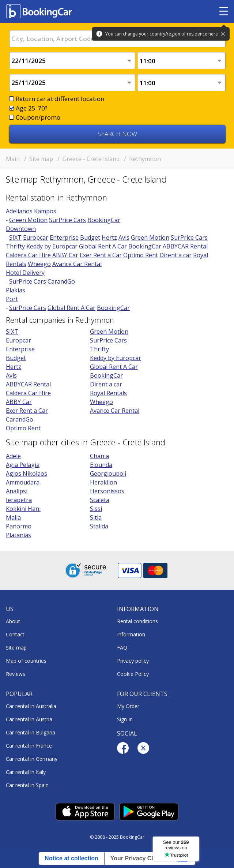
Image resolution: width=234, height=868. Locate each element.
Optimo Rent (141, 255)
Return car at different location (60, 99)
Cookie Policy (133, 674)
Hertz (109, 237)
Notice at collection (71, 858)
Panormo (19, 526)
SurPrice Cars (67, 220)
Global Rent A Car (103, 246)
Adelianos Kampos (31, 211)
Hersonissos (107, 491)
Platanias (18, 535)
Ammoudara (23, 482)
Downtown (21, 229)
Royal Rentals (108, 393)
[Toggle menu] (224, 11)
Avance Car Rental (77, 264)
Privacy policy (133, 661)
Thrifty (15, 246)
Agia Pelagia (23, 465)
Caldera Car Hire (28, 255)
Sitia (96, 517)
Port (12, 299)
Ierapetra (19, 500)
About (13, 621)
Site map (16, 648)
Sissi (96, 509)
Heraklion (103, 482)
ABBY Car (65, 255)
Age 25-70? (32, 108)
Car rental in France (29, 746)
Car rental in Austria (29, 719)
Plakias (16, 290)
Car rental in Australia (31, 706)
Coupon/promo (38, 117)
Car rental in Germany (32, 759)
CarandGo (61, 281)
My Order (128, 706)
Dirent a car (175, 255)
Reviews (16, 674)
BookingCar (104, 220)
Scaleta (100, 500)
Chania (99, 456)
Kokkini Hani (23, 509)
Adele (13, 456)
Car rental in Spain (27, 785)
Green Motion (28, 220)
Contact (15, 634)
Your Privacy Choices (140, 858)
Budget (90, 237)
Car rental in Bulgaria (31, 732)
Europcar (36, 237)
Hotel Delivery (25, 273)
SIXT (15, 237)
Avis (124, 237)
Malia (13, 517)
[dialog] (220, 854)
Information (131, 634)
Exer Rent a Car (101, 255)
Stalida (99, 526)
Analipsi (17, 491)
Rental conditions (137, 621)
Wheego (39, 264)
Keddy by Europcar (52, 246)
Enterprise (64, 237)
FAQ (122, 648)
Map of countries (26, 661)
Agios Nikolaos (27, 474)
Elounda (101, 465)
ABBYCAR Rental (185, 246)
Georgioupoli (108, 474)
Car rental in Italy (26, 772)
